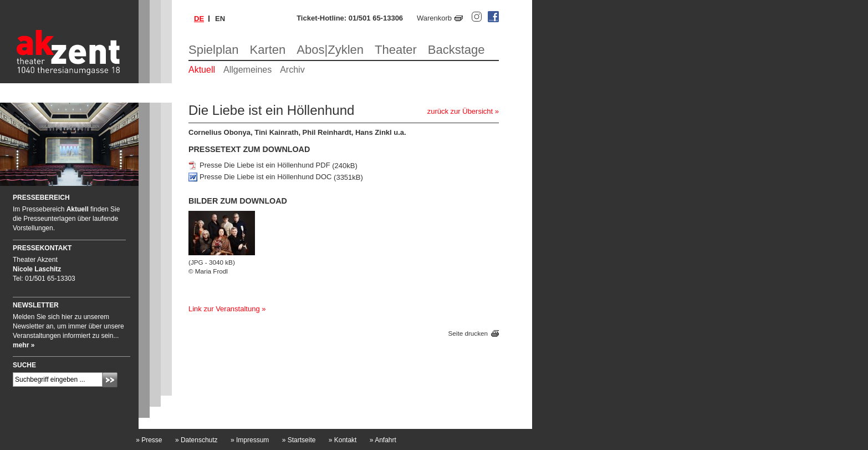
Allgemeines (247, 70)
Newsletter (36, 305)
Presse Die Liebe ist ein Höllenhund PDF (265, 166)
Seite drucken (468, 333)
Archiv (292, 70)
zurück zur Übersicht (460, 111)
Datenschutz (196, 440)
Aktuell (202, 70)
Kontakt (343, 440)
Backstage (456, 50)
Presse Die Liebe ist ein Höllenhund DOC (265, 177)
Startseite (299, 440)
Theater (396, 50)
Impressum (250, 440)
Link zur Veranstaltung (224, 309)
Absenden (110, 380)
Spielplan (214, 50)
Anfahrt (383, 440)
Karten (268, 50)
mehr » (24, 345)
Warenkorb (434, 18)
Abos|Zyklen (330, 50)
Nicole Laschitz (37, 269)
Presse (149, 440)
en (220, 19)
